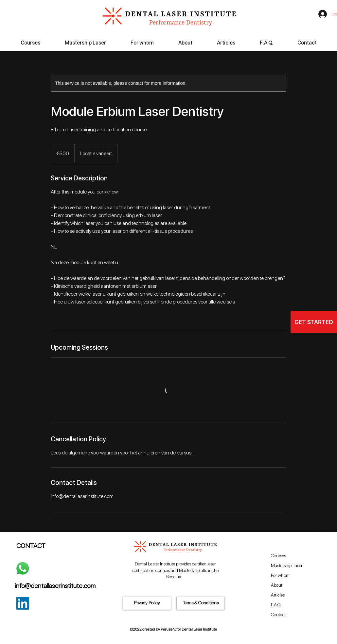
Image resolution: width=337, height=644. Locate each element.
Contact (278, 615)
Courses (278, 556)
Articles (278, 595)
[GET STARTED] (314, 322)
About (277, 585)
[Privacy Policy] (147, 603)
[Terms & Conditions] (201, 603)
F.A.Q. (276, 605)
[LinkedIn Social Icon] (23, 603)
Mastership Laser (287, 565)
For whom (280, 575)
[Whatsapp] (23, 568)
